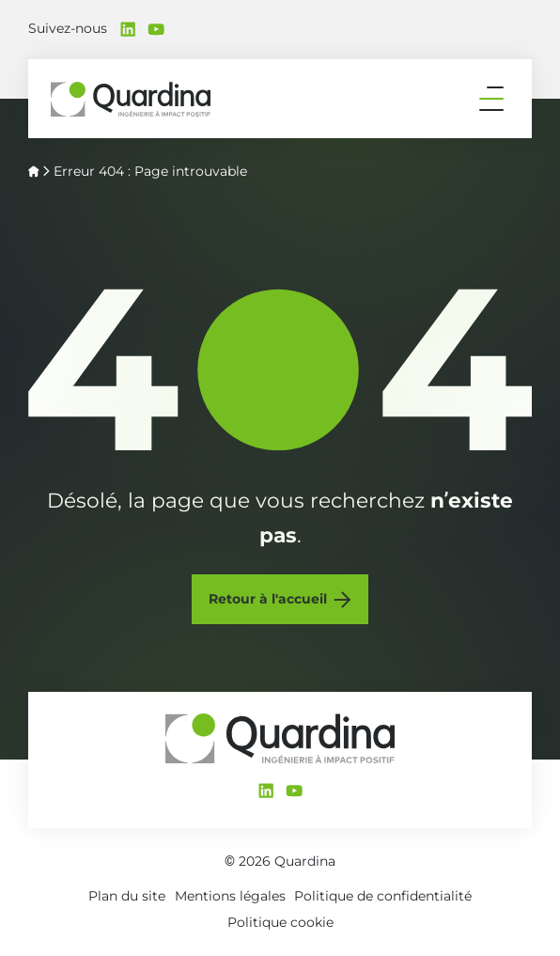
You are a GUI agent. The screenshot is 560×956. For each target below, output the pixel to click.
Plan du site (127, 896)
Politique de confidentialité (383, 896)
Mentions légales (230, 896)
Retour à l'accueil (268, 599)
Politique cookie (280, 922)
